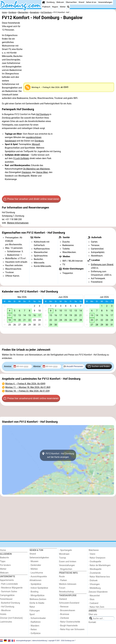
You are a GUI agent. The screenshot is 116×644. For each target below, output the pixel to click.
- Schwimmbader (38, 618)
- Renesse (64, 607)
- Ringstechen (66, 569)
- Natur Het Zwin (97, 607)
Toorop (62, 558)
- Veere (92, 554)
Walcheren (94, 550)
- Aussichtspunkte (38, 577)
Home (3, 550)
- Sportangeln (65, 550)
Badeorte (4, 558)
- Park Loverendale (9, 584)
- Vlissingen (94, 584)
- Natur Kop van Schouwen (72, 629)
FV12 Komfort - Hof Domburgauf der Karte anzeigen (58, 455)
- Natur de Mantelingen (100, 565)
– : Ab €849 (25, 384)
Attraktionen (35, 580)
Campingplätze (7, 595)
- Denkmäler (35, 565)
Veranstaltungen (105, 2)
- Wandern (34, 626)
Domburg (51, 2)
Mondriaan (64, 554)
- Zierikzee (64, 618)
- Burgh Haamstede (68, 626)
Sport (32, 614)
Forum (62, 588)
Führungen (35, 611)
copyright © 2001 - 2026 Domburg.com (61, 641)
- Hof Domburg (7, 607)
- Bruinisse (64, 614)
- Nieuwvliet (94, 596)
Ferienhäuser (6, 599)
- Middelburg (95, 588)
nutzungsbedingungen (23, 641)
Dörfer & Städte (37, 603)
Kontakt (92, 622)
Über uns (93, 614)
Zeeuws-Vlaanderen (98, 592)
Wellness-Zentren (38, 599)
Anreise (8, 366)
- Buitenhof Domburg (10, 603)
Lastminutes (6, 622)
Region (55, 7)
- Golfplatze (35, 633)
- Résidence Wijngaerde (11, 588)
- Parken (63, 580)
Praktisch (46, 7)
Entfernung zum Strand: (102, 265)
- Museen (34, 561)
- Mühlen (34, 569)
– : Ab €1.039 (27, 391)
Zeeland (63, 599)
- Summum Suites (9, 592)
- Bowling (34, 592)
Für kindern (5, 565)
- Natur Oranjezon (97, 558)
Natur (32, 607)
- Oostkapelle (95, 562)
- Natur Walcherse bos (99, 577)
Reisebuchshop (66, 592)
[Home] (43, 2)
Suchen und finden (99, 366)
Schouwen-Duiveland (69, 603)
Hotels (3, 614)
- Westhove (5, 610)
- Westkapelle (95, 569)
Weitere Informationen (18, 223)
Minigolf (36, 144)
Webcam (60, 2)
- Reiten (33, 630)
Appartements (7, 580)
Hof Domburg (42, 114)
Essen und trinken (68, 562)
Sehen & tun (91, 2)
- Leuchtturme (36, 573)
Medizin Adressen (68, 584)
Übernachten (71, 2)
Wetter (63, 7)
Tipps (3, 561)
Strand (81, 2)
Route (62, 577)
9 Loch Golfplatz (21, 158)
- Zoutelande (95, 573)
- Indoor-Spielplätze (39, 588)
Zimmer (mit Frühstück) (11, 618)
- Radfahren (35, 622)
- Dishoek (93, 580)
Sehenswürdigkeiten (39, 558)
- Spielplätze (35, 584)
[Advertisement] (58, 339)
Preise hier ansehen (31, 199)
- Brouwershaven (67, 610)
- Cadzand (93, 603)
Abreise (37, 366)
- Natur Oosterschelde (70, 622)
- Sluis (92, 599)
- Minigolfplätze (37, 595)
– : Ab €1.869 (28, 387)
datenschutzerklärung (39, 641)
